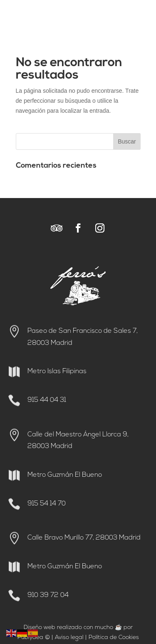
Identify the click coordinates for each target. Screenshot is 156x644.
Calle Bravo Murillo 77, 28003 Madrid (84, 538)
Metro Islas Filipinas (57, 372)
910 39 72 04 (48, 595)
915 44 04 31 (47, 400)
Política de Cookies (114, 638)
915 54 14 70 (47, 504)
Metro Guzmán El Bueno (65, 475)
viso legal (71, 638)
